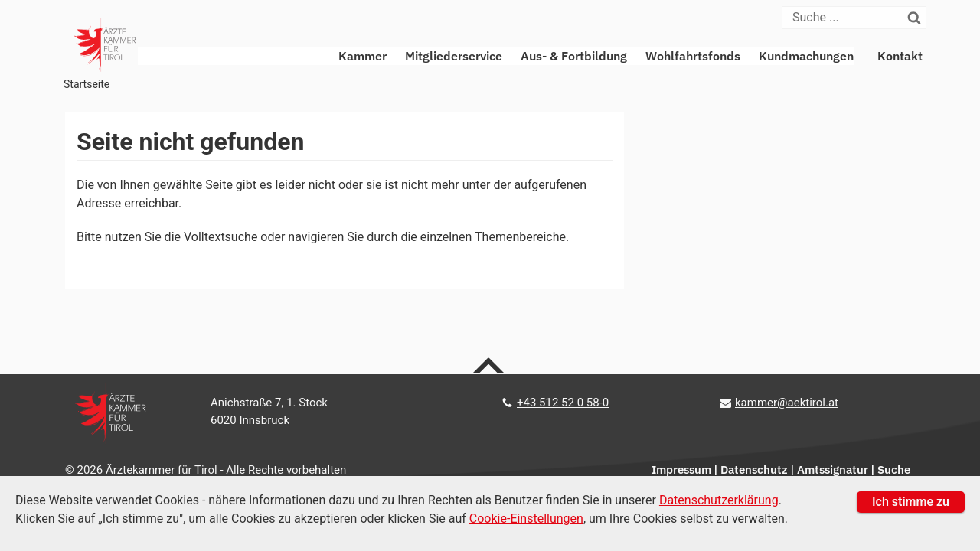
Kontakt (900, 56)
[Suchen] (915, 18)
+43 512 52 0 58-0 (563, 403)
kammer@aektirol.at (787, 403)
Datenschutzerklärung (719, 500)
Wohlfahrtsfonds (693, 56)
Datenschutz (754, 469)
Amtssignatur (833, 469)
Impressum (681, 469)
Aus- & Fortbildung (574, 56)
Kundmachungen (806, 56)
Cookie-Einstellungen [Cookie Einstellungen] (526, 518)
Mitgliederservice (454, 56)
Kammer (363, 56)
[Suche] (843, 18)
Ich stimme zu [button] (911, 502)
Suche (894, 469)
